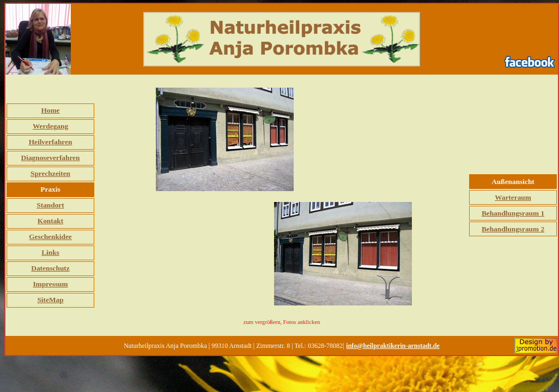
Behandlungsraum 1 (513, 213)
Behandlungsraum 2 (513, 229)
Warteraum (513, 197)
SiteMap (50, 300)
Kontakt (50, 221)
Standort (50, 205)
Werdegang (50, 126)
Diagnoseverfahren (51, 158)
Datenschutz (50, 268)
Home (50, 110)
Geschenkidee (50, 237)
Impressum (50, 284)
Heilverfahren (51, 142)
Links (50, 252)
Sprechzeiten (50, 173)
